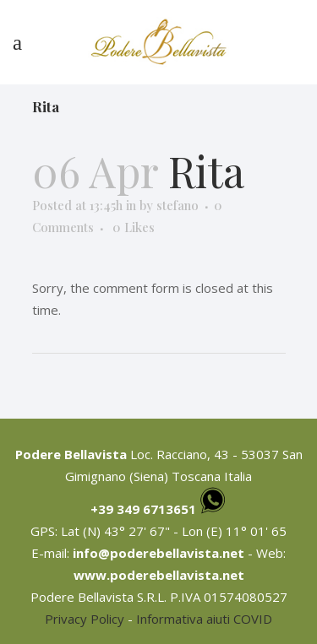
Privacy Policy (85, 619)
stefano (178, 205)
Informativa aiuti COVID (204, 619)
